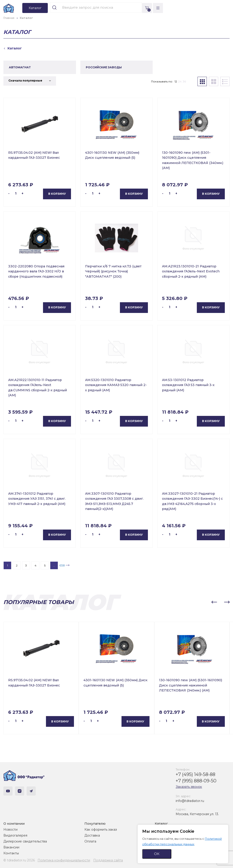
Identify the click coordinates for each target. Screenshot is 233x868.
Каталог (161, 824)
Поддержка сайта (108, 860)
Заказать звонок (189, 787)
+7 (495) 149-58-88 (195, 774)
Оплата (90, 841)
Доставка (92, 835)
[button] (214, 602)
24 (180, 81)
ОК (157, 854)
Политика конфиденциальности (64, 860)
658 (62, 565)
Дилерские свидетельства (25, 841)
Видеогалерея (15, 835)
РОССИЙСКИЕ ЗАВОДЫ (104, 67)
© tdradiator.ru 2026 (19, 860)
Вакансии (11, 847)
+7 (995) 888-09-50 (196, 781)
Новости (10, 830)
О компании (14, 824)
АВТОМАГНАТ (20, 67)
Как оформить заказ (101, 830)
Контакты (11, 853)
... (54, 565)
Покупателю (95, 824)
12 (176, 81)
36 (184, 81)
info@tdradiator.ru (190, 801)
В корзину (57, 194)
